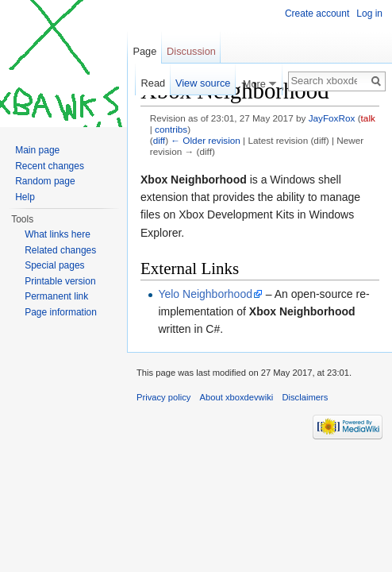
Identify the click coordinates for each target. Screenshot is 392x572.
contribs (171, 129)
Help (25, 197)
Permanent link (56, 296)
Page (144, 51)
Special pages (54, 265)
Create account (317, 14)
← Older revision (206, 140)
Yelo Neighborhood (205, 294)
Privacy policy (163, 397)
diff (159, 140)
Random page (45, 181)
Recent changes (50, 166)
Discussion (191, 51)
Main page (37, 150)
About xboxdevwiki (237, 397)
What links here (58, 234)
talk (368, 118)
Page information (61, 312)
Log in (369, 14)
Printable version (60, 281)
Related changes (60, 250)
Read (154, 83)
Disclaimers (305, 397)
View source (203, 83)
